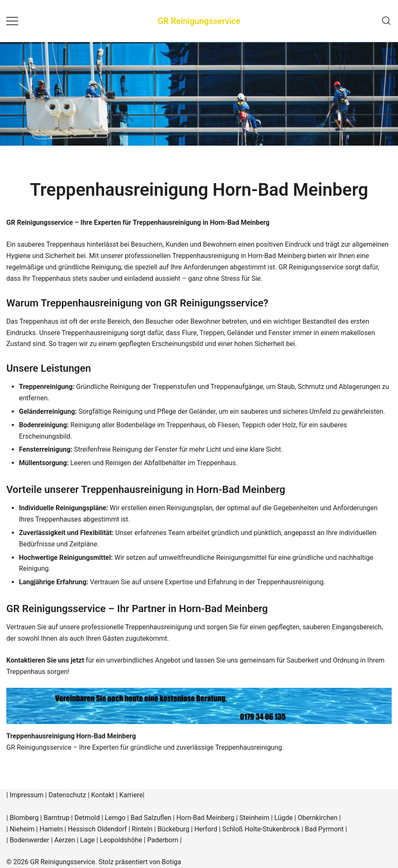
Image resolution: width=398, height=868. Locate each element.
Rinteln (142, 829)
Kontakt (103, 795)
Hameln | (54, 829)
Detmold (87, 818)
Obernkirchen (318, 818)
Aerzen (65, 840)
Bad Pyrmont (324, 829)
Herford (206, 829)
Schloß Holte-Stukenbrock (261, 829)
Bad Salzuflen (151, 818)
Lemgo (115, 818)
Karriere (131, 795)
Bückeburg (174, 829)
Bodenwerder (29, 840)
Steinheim (254, 818)
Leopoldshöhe (121, 840)
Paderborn (163, 840)
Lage (87, 840)
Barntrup (56, 818)
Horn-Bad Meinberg (206, 818)
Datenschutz (67, 795)
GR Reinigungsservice (199, 21)
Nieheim (22, 829)
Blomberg (24, 818)
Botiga (171, 862)
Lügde (283, 818)
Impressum (27, 795)
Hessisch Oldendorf (97, 829)
